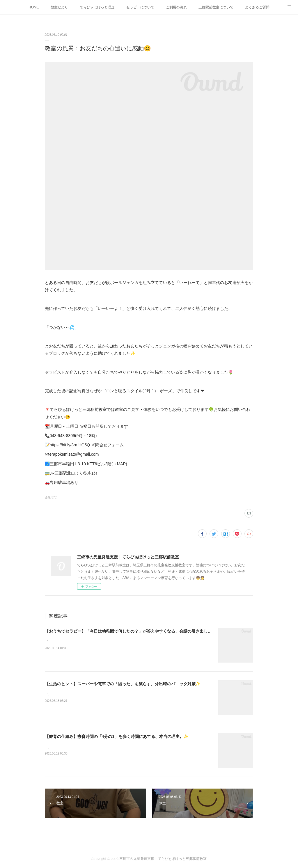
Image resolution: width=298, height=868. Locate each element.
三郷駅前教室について (216, 7)
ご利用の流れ (176, 7)
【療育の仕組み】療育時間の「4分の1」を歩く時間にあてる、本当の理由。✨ (117, 736)
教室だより (59, 7)
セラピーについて (140, 7)
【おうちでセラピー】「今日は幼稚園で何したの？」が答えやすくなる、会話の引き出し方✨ (131, 631)
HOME (34, 7)
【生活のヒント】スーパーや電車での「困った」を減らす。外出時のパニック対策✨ (123, 684)
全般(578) (51, 497)
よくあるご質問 (257, 7)
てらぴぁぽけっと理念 (97, 7)
